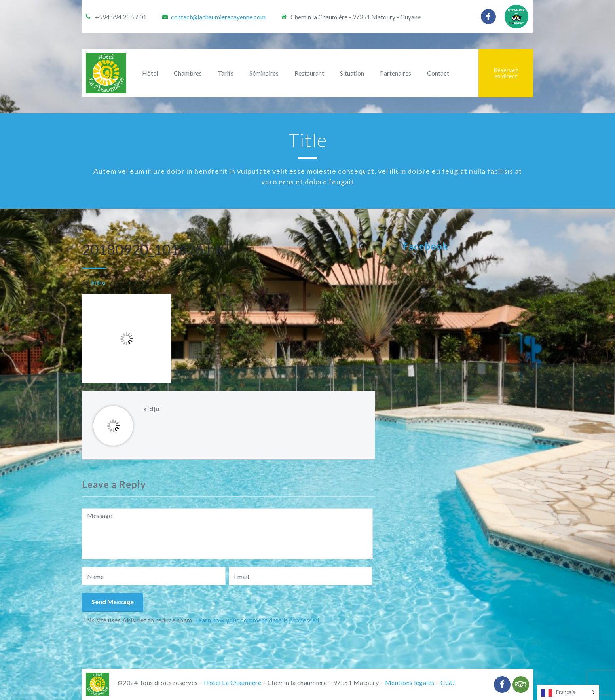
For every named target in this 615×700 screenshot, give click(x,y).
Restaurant (309, 73)
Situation (352, 73)
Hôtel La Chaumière (233, 682)
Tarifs (226, 73)
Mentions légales (410, 682)
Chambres (188, 73)
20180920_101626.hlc (154, 249)
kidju (99, 283)
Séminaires (264, 73)
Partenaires (396, 73)
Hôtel (150, 73)
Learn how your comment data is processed (257, 620)
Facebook (426, 246)
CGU (448, 682)
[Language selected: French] (568, 692)
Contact (438, 73)
